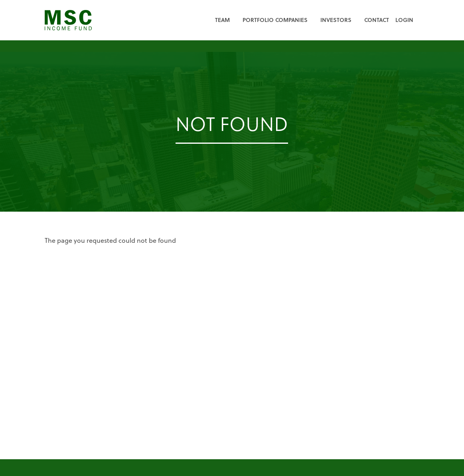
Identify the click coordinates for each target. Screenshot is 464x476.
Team (222, 20)
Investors (336, 20)
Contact (377, 20)
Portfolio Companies (275, 20)
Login (404, 20)
